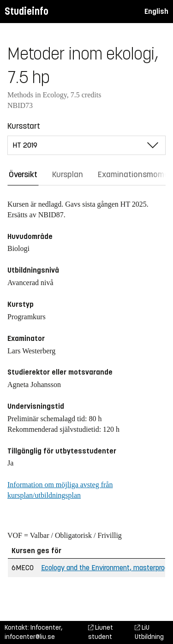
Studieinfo (27, 11)
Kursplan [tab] (68, 174)
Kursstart (24, 126)
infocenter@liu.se (30, 637)
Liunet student (101, 632)
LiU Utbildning (149, 632)
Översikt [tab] (23, 174)
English (156, 11)
